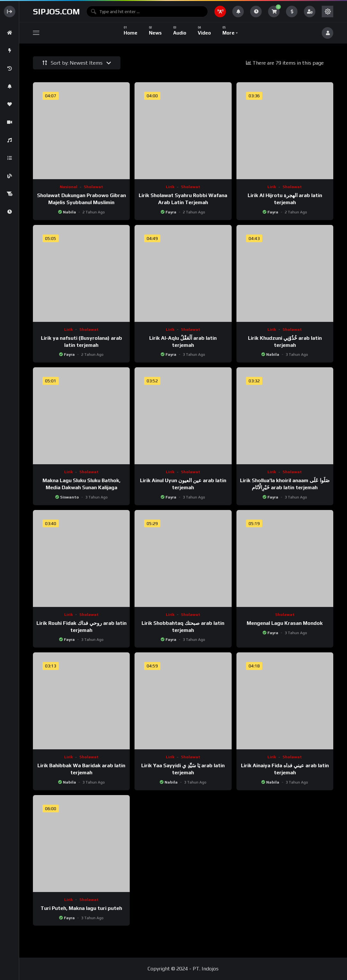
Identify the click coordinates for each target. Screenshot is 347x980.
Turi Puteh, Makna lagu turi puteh (81, 908)
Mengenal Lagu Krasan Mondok (285, 623)
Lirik (170, 187)
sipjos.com (56, 12)
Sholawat (93, 187)
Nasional (69, 187)
